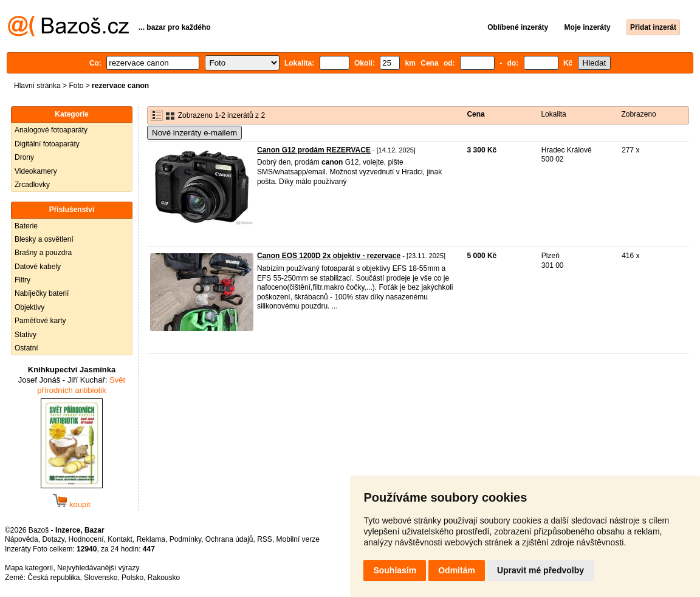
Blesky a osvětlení (44, 239)
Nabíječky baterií (42, 293)
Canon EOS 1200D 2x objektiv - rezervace (329, 256)
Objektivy (29, 307)
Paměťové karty (40, 321)
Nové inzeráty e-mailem (194, 133)
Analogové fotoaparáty (51, 130)
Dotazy (53, 539)
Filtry (22, 280)
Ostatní (26, 348)
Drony (24, 157)
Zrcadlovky (32, 185)
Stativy (26, 335)
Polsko (132, 578)
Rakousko (164, 578)
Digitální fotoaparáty (47, 144)
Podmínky (185, 539)
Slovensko (101, 578)
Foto (76, 86)
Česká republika (53, 578)
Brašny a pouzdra (43, 253)
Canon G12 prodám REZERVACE (314, 150)
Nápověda (22, 539)
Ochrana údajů (229, 539)
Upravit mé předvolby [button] (540, 570)
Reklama (151, 539)
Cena (475, 114)
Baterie (26, 226)
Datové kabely (38, 267)
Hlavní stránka (37, 86)
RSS (265, 539)
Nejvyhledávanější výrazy (98, 568)
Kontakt (120, 539)
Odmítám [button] (457, 570)
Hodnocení (86, 539)
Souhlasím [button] (395, 570)
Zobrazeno (638, 114)
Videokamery (36, 171)
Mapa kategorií (29, 568)
